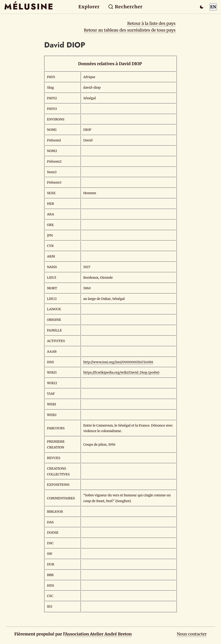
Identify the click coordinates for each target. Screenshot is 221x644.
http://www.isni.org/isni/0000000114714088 (118, 362)
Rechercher (125, 7)
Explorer (89, 7)
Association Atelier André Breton (98, 634)
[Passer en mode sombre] (202, 7)
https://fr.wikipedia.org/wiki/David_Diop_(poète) (121, 372)
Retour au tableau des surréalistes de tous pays (130, 30)
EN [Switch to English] (213, 7)
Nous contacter (192, 634)
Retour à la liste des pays (151, 23)
